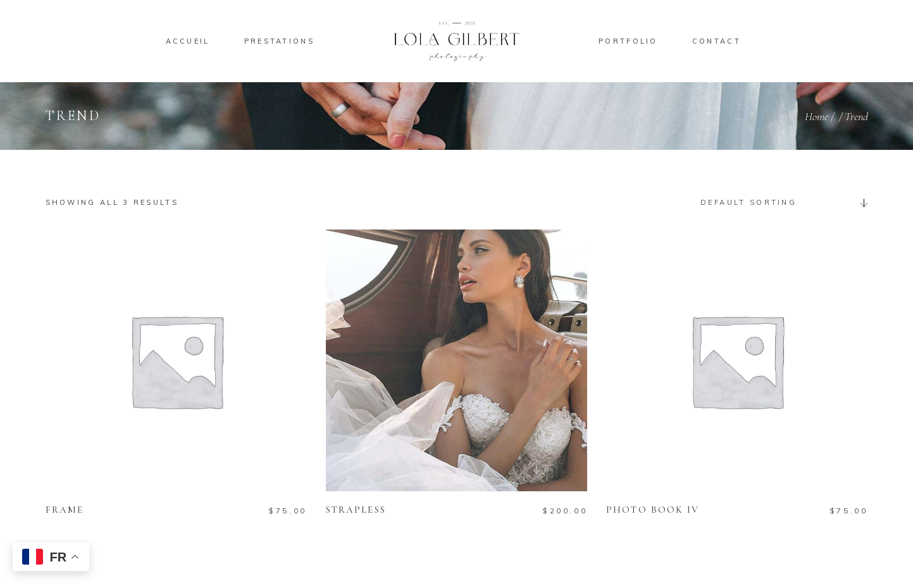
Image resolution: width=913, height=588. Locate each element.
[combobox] (779, 202)
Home (817, 116)
